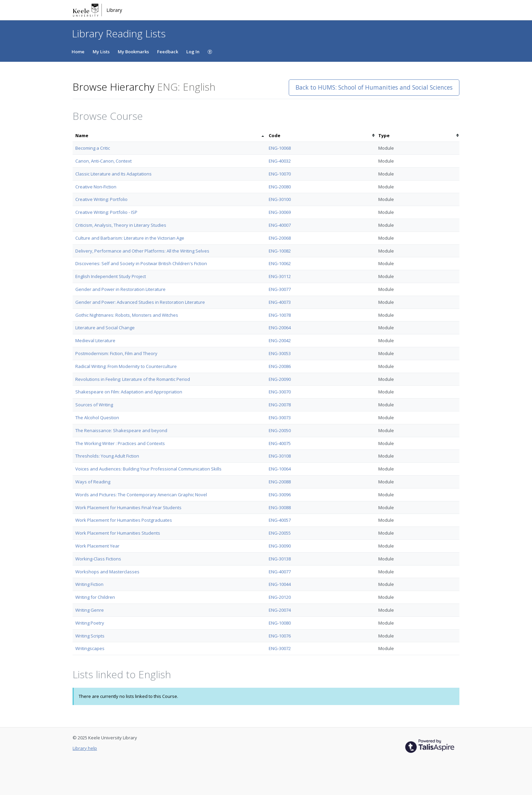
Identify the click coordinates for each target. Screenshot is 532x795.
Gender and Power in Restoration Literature (120, 289)
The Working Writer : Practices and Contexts (120, 443)
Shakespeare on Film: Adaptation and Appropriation (129, 392)
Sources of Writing (94, 405)
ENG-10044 (280, 584)
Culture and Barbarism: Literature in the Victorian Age (130, 238)
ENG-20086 (280, 366)
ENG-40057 (280, 520)
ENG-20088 (280, 482)
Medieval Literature (95, 340)
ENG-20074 (280, 610)
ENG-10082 (280, 251)
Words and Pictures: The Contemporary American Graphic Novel (141, 495)
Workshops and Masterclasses (107, 572)
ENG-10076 (280, 636)
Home (78, 52)
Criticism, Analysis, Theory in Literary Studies (121, 225)
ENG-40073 (280, 302)
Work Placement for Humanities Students (118, 533)
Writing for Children (95, 597)
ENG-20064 (280, 328)
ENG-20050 (280, 430)
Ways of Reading (93, 482)
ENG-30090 (280, 546)
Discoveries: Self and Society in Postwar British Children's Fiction (141, 263)
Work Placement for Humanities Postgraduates (124, 520)
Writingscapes (90, 648)
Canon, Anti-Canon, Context (103, 161)
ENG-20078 (280, 405)
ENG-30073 (280, 418)
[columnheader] (169, 136)
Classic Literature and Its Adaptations (113, 174)
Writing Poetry (90, 623)
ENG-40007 (280, 225)
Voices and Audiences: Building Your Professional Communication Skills (148, 469)
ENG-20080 (280, 187)
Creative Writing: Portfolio (101, 199)
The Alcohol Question (97, 418)
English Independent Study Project (111, 276)
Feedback (168, 52)
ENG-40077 (280, 572)
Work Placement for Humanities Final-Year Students (128, 507)
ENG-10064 (280, 469)
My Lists (101, 52)
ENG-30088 (280, 507)
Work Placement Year (97, 546)
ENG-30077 (280, 289)
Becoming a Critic (93, 148)
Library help (85, 748)
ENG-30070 (280, 392)
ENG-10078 (280, 315)
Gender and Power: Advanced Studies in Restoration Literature (140, 302)
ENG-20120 (280, 597)
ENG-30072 (280, 648)
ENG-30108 (280, 456)
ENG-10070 (280, 174)
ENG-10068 (280, 148)
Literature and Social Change (105, 328)
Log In (193, 52)
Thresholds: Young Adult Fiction (107, 456)
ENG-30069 (280, 212)
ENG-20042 (280, 340)
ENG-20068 (280, 238)
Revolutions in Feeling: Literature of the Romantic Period (133, 379)
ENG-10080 (280, 623)
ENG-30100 (280, 199)
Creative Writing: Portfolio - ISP (106, 212)
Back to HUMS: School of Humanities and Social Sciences (374, 87)
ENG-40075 (280, 443)
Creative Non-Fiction (96, 187)
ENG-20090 (280, 379)
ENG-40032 (280, 161)
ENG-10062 (280, 263)
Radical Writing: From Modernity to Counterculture (126, 366)
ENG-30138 (280, 559)
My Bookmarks (133, 52)
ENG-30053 (280, 353)
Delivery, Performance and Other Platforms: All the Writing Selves (142, 251)
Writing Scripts (90, 636)
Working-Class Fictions (98, 559)
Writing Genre (90, 610)
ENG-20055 (280, 533)
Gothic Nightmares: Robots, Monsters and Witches (127, 315)
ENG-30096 (280, 495)
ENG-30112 (280, 276)
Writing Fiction (89, 584)
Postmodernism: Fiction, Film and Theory (116, 353)
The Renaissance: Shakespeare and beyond (121, 430)
